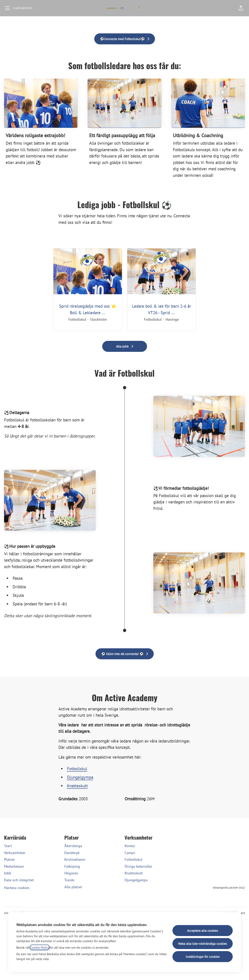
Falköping (72, 866)
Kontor (130, 846)
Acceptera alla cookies (203, 931)
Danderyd (72, 853)
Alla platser (73, 887)
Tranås (69, 880)
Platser (9, 859)
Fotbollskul (77, 769)
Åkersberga (73, 846)
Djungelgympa (80, 777)
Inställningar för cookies (203, 957)
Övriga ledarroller (138, 866)
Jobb (8, 873)
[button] (241, 8)
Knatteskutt (77, 786)
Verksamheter (15, 853)
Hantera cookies (17, 888)
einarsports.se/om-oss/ (229, 887)
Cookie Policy (40, 947)
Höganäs (71, 873)
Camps (130, 853)
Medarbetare (14, 866)
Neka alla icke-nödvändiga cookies (203, 944)
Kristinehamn (75, 859)
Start (8, 846)
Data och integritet (19, 880)
